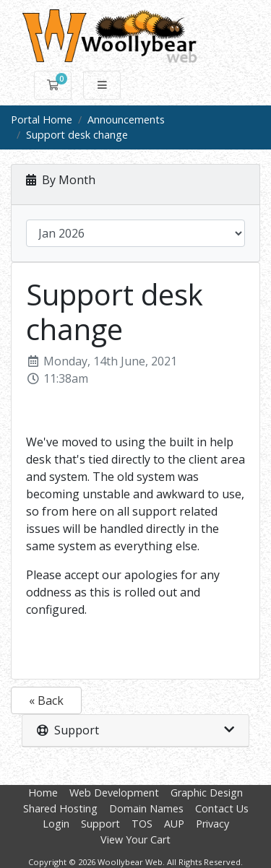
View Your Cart (135, 839)
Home (43, 793)
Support (100, 824)
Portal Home (42, 120)
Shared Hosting (60, 808)
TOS (142, 824)
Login (56, 824)
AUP (174, 824)
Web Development (114, 793)
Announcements (126, 120)
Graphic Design (207, 793)
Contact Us (222, 808)
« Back (46, 700)
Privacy (212, 824)
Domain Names (146, 808)
